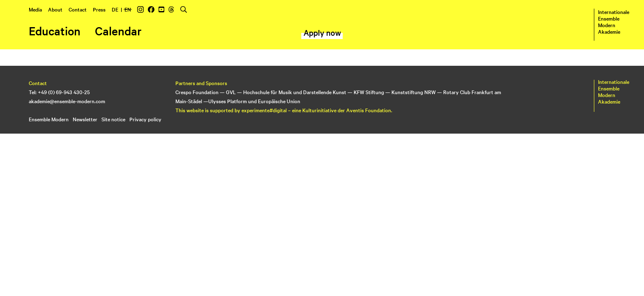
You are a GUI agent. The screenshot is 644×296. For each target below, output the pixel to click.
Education (55, 31)
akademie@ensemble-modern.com (67, 101)
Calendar (118, 31)
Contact (78, 9)
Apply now (322, 32)
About (55, 9)
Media (35, 9)
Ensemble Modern (49, 119)
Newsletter (85, 119)
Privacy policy (145, 119)
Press (99, 9)
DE (115, 9)
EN (128, 9)
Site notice (113, 119)
